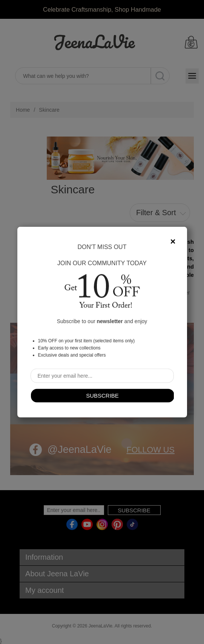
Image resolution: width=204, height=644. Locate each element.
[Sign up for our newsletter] (102, 375)
